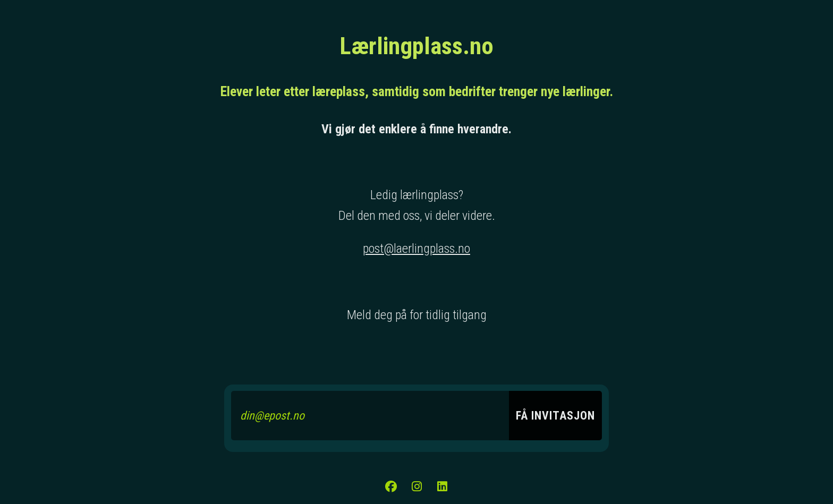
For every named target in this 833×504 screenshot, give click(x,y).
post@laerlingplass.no (416, 249)
